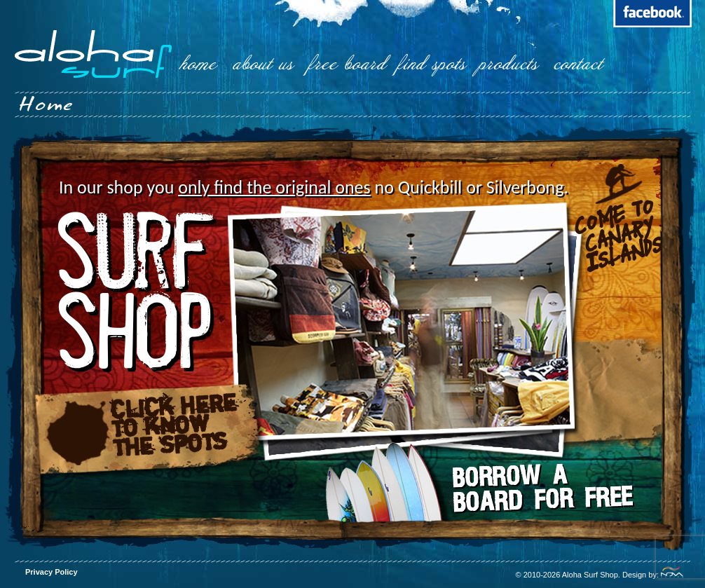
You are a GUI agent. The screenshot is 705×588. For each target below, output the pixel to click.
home (198, 64)
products (508, 64)
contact (578, 64)
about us (263, 64)
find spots (431, 64)
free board (347, 64)
